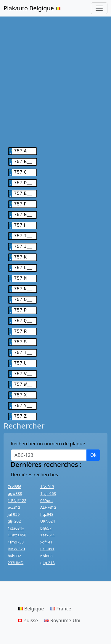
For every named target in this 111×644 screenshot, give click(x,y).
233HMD (16, 547)
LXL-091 (47, 533)
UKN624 (48, 506)
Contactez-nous (20, 631)
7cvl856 (15, 471)
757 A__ (23, 151)
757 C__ (23, 171)
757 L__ (23, 261)
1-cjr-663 (48, 478)
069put (47, 485)
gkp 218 (48, 547)
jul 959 (14, 499)
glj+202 (14, 506)
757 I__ (23, 231)
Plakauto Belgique (32, 8)
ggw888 (15, 478)
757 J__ (23, 241)
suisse (28, 605)
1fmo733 (16, 527)
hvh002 (14, 541)
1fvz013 (47, 471)
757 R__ (23, 321)
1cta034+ (16, 513)
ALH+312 (48, 492)
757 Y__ (23, 391)
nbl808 (46, 541)
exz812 (14, 492)
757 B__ (23, 161)
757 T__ (23, 341)
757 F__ (23, 201)
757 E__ (23, 191)
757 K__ (23, 251)
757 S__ (23, 331)
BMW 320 (16, 533)
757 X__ (23, 381)
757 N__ (23, 281)
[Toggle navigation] (99, 8)
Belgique (31, 593)
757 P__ (23, 301)
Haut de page (57, 631)
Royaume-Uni (62, 605)
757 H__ (23, 221)
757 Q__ (23, 311)
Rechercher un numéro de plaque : (49, 428)
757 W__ (23, 371)
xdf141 (46, 527)
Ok (93, 440)
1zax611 (48, 520)
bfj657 (46, 513)
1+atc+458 (17, 520)
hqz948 (47, 499)
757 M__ (23, 271)
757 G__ (23, 211)
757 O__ (23, 291)
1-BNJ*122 (17, 485)
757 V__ (23, 361)
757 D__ (23, 181)
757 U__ (23, 351)
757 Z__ (23, 401)
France (61, 593)
